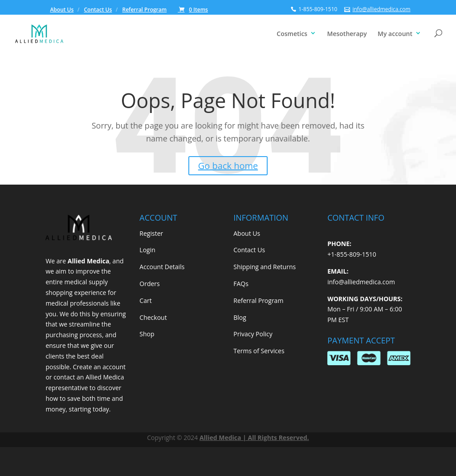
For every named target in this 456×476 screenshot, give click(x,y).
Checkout (153, 317)
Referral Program (144, 10)
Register (151, 233)
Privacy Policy (253, 334)
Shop (147, 334)
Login (147, 250)
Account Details (162, 267)
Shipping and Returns (265, 267)
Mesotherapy (347, 34)
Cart (145, 301)
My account (395, 34)
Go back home (228, 166)
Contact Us (98, 10)
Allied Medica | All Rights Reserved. (254, 438)
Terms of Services (259, 351)
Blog (240, 317)
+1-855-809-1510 (352, 254)
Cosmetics (292, 34)
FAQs (241, 284)
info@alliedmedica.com (361, 282)
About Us (62, 10)
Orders (149, 284)
